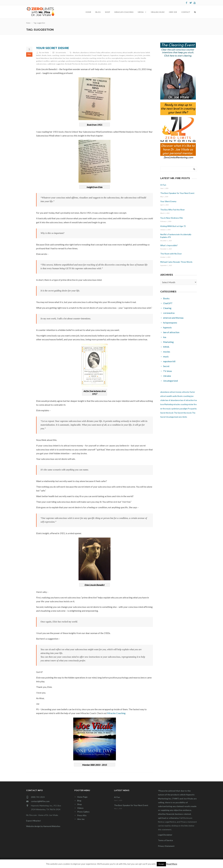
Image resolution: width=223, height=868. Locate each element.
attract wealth (128, 52)
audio (175, 396)
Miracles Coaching (124, 12)
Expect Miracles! (34, 821)
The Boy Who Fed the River (173, 210)
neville (137, 58)
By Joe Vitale (44, 52)
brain (49, 55)
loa (64, 58)
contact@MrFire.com (40, 801)
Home (88, 12)
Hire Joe (173, 12)
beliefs (39, 55)
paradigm (62, 61)
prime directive (100, 61)
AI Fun (163, 185)
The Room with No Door (171, 254)
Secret (143, 61)
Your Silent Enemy (168, 201)
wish (110, 64)
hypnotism (114, 55)
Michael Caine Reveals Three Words (176, 262)
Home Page (82, 797)
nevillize (46, 61)
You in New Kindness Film (172, 218)
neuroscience (129, 58)
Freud (94, 55)
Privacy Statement (166, 846)
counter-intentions (67, 55)
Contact (186, 12)
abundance (85, 52)
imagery (122, 55)
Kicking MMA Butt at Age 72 (173, 226)
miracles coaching (89, 58)
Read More (172, 864)
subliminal (51, 64)
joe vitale (147, 55)
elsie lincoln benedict (83, 55)
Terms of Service (165, 840)
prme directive (113, 61)
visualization (102, 64)
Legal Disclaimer (165, 835)
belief (148, 52)
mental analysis (76, 58)
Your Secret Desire (53, 48)
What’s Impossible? (169, 245)
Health (100, 55)
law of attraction (56, 58)
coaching (55, 55)
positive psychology (73, 61)
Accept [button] (161, 864)
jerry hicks (139, 55)
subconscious (41, 64)
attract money (116, 52)
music (168, 409)
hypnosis (106, 55)
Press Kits (82, 815)
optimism (54, 61)
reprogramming (133, 61)
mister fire (101, 58)
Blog (98, 12)
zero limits (183, 417)
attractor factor (139, 52)
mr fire (108, 58)
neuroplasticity (117, 58)
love (67, 58)
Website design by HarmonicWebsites (43, 826)
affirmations (106, 52)
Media (142, 12)
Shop (108, 12)
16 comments (61, 52)
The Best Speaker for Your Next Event (177, 193)
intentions (130, 55)
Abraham (76, 52)
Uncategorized (172, 417)
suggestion (60, 64)
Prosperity (123, 61)
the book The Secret (73, 64)
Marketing (169, 404)
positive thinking (88, 61)
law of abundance (43, 58)
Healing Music (158, 12)
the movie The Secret (89, 64)
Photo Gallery (83, 812)
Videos (80, 808)
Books (44, 55)
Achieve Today (95, 52)
